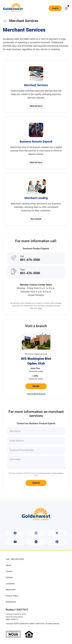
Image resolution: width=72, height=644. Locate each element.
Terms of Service (58, 473)
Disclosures (11, 602)
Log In (55, 8)
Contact (9, 577)
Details (36, 386)
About (8, 565)
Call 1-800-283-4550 (15, 559)
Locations (10, 584)
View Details (36, 219)
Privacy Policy (46, 473)
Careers (9, 571)
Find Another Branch (36, 394)
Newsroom (11, 590)
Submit (36, 483)
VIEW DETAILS (36, 106)
